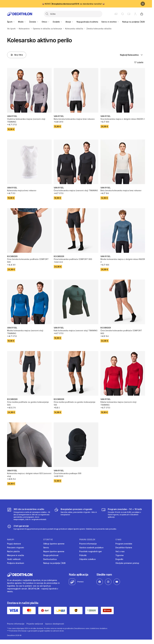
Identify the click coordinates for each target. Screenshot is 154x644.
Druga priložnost (51, 555)
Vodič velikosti (14, 559)
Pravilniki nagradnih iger (91, 551)
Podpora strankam (16, 563)
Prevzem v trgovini (16, 548)
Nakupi (11, 540)
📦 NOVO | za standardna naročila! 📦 (73, 4)
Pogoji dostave (14, 544)
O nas (118, 540)
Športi (11, 22)
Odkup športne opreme (54, 544)
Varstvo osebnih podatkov (91, 548)
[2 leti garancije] (62, 527)
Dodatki (58, 22)
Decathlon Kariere (124, 548)
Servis (46, 548)
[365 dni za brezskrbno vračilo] (29, 514)
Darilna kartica (50, 559)
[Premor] (143, 4)
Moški (22, 22)
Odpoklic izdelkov (88, 559)
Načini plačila (13, 551)
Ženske (34, 22)
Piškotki (83, 555)
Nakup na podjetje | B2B (133, 22)
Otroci (46, 22)
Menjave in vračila (16, 555)
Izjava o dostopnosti (55, 624)
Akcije (69, 22)
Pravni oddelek (87, 540)
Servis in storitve (110, 22)
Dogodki (119, 559)
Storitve (48, 540)
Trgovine (120, 555)
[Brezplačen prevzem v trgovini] (76, 514)
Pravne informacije (88, 544)
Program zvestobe (124, 544)
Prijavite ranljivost (35, 624)
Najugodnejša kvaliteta (87, 22)
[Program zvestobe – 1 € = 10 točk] (123, 514)
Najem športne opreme (54, 551)
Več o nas (120, 551)
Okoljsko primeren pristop (127, 563)
